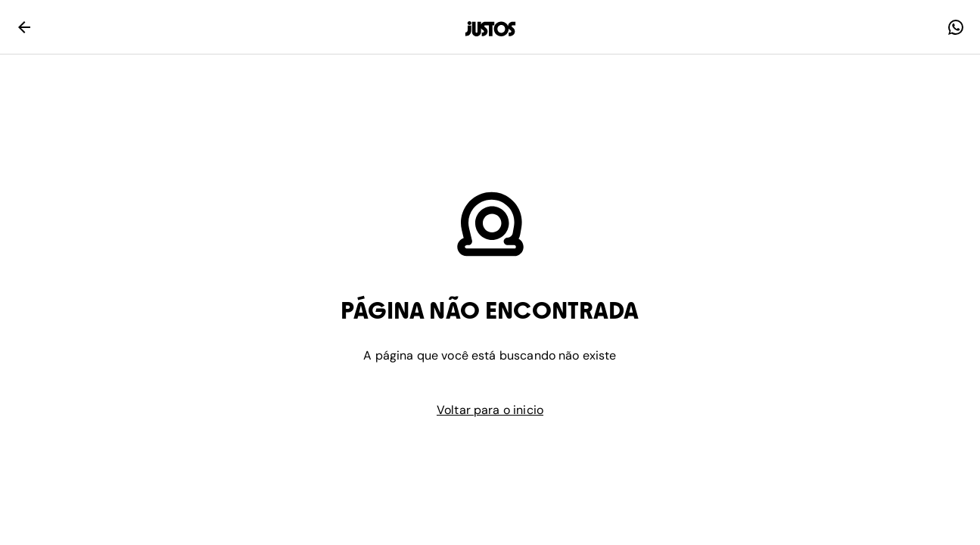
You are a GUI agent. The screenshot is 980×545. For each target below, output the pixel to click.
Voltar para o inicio (490, 410)
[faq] (956, 27)
